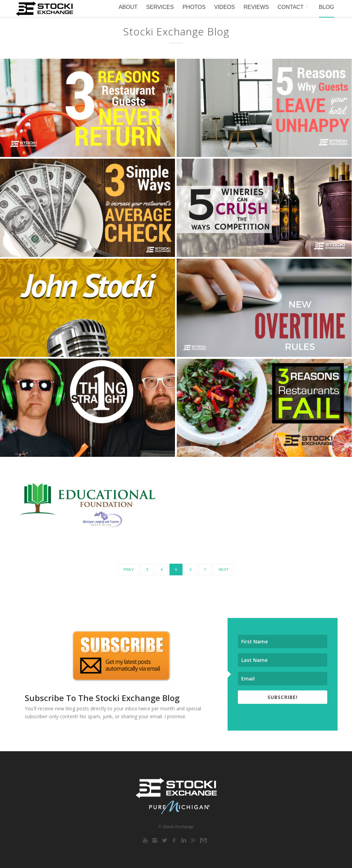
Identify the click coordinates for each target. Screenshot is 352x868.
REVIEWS (256, 7)
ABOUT (128, 7)
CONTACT (294, 7)
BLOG (327, 7)
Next (224, 570)
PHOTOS (194, 7)
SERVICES (160, 7)
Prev (129, 570)
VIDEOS (224, 7)
